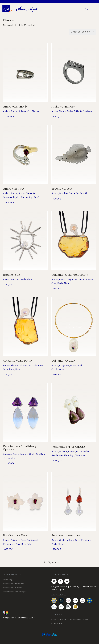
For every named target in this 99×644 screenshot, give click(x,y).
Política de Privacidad (14, 584)
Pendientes (10, 458)
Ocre (54, 283)
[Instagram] (60, 581)
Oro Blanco (33, 111)
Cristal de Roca (85, 280)
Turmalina (80, 456)
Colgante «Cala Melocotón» (70, 275)
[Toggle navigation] (94, 9)
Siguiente (54, 563)
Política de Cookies (13, 588)
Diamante (30, 193)
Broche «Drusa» (62, 189)
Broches (64, 193)
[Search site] (86, 9)
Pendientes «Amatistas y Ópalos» (20, 448)
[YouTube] (67, 581)
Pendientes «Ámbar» (66, 535)
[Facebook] (54, 581)
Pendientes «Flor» (15, 535)
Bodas (70, 111)
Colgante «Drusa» (63, 361)
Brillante (22, 111)
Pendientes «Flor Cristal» (68, 447)
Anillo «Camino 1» (15, 107)
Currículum (57, 624)
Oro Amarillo (9, 197)
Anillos (6, 111)
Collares (23, 366)
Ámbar (55, 280)
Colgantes (72, 280)
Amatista (7, 454)
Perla (23, 280)
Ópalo (80, 366)
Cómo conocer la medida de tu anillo (70, 620)
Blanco (14, 111)
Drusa (72, 193)
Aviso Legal (9, 580)
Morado (24, 454)
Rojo (31, 197)
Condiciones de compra (15, 592)
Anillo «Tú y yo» (14, 189)
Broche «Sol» (12, 275)
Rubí (36, 197)
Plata (29, 280)
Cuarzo (72, 452)
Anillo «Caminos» (63, 107)
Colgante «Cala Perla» (18, 361)
